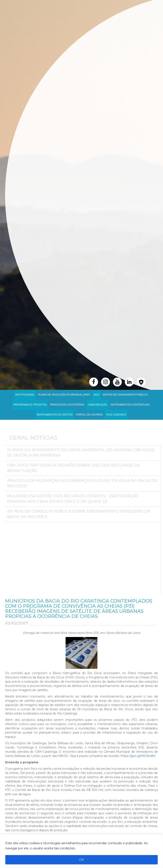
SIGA (96, 395)
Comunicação (97, 405)
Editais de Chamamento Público (125, 395)
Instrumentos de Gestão (55, 415)
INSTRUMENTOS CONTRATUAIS (130, 405)
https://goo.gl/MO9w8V (138, 756)
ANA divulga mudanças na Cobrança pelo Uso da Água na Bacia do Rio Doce (82, 483)
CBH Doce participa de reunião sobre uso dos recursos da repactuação (74, 468)
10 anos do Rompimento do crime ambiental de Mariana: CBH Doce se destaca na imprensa (81, 453)
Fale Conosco (116, 415)
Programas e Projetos (30, 405)
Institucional (25, 395)
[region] (81, 851)
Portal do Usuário (89, 415)
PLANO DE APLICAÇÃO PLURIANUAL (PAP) (64, 395)
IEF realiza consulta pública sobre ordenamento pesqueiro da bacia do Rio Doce (79, 514)
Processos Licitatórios (67, 405)
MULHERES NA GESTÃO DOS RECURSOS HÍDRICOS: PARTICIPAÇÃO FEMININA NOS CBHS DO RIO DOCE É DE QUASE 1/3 (73, 499)
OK (81, 860)
